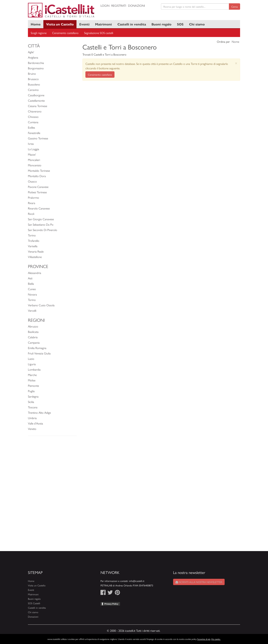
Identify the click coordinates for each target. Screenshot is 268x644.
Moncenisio (35, 165)
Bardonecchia (36, 63)
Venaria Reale (36, 251)
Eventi (84, 24)
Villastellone (35, 257)
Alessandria (35, 273)
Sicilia (31, 402)
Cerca (234, 7)
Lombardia (34, 369)
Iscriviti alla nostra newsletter (199, 582)
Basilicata (33, 332)
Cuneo (32, 289)
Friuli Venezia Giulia (39, 353)
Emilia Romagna (37, 348)
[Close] (236, 63)
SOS (180, 24)
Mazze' (32, 154)
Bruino (32, 74)
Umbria (32, 418)
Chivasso (33, 117)
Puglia (31, 391)
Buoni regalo (161, 24)
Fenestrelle (34, 133)
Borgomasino (36, 68)
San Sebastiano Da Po (41, 224)
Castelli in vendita (132, 24)
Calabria (33, 337)
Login (105, 5)
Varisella (33, 246)
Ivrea (31, 144)
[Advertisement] (52, 495)
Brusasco (33, 79)
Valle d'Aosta (35, 423)
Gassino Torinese (38, 138)
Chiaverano (35, 111)
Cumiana (33, 122)
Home (36, 24)
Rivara (32, 203)
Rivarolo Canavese (39, 208)
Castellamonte (36, 100)
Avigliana (33, 57)
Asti (30, 278)
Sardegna (33, 396)
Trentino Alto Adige (39, 413)
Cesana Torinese (38, 106)
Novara (32, 294)
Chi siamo (197, 24)
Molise (32, 380)
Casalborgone (36, 95)
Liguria (32, 364)
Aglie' (31, 52)
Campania (34, 342)
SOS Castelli (34, 603)
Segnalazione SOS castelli (99, 33)
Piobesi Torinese (37, 192)
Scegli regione (39, 33)
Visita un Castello (60, 24)
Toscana (33, 407)
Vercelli (32, 310)
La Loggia (33, 149)
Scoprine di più (204, 639)
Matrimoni (103, 24)
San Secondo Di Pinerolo (43, 230)
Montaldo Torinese (39, 171)
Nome (235, 42)
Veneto (32, 429)
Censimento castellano (65, 33)
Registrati (119, 5)
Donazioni (137, 5)
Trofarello (34, 241)
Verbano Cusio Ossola (41, 305)
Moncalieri (34, 160)
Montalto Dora (37, 176)
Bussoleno (34, 84)
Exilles (31, 127)
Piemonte (33, 386)
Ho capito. (216, 639)
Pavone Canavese (38, 187)
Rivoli (31, 214)
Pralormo (33, 197)
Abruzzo (33, 326)
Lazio (31, 359)
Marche (32, 375)
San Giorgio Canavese (41, 219)
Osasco (32, 181)
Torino (32, 235)
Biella (31, 284)
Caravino (33, 90)
